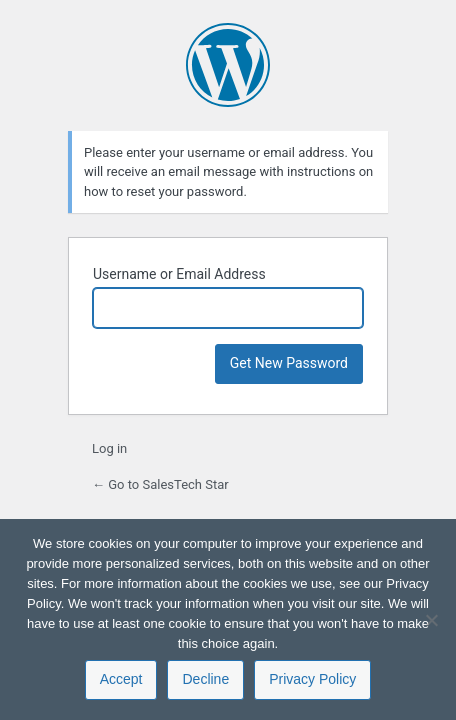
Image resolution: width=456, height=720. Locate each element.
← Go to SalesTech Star (160, 484)
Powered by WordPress (228, 65)
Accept (121, 679)
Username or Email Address (179, 274)
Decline (205, 679)
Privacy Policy (312, 679)
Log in (109, 448)
